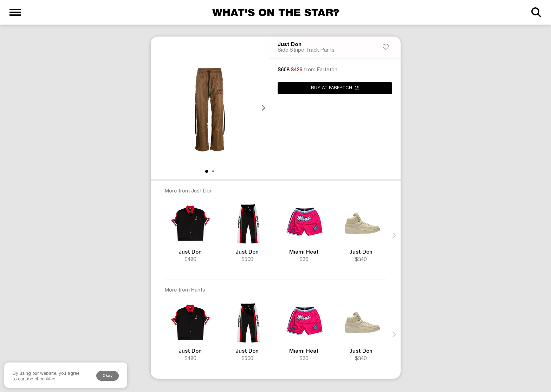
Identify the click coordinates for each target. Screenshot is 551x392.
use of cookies (40, 379)
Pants (198, 291)
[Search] (536, 12)
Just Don (290, 45)
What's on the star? (276, 12)
